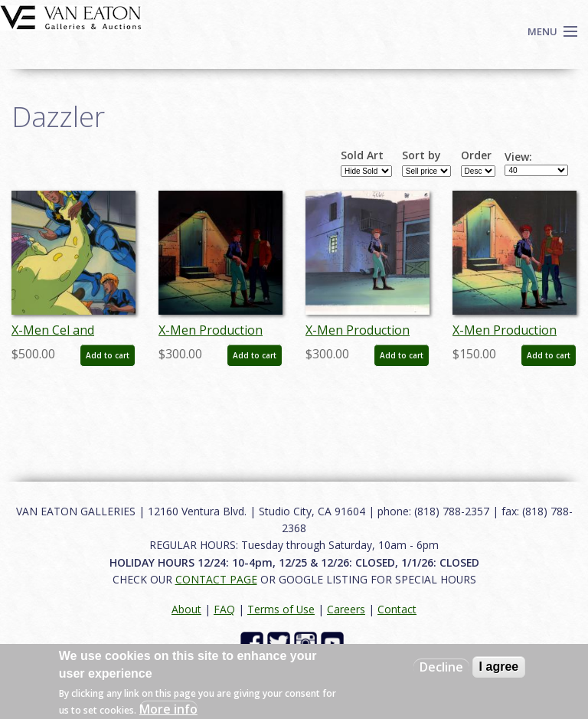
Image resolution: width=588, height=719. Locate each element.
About (186, 609)
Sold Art (362, 155)
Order (476, 155)
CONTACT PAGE (216, 579)
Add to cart (108, 355)
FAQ (224, 609)
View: (518, 157)
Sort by (421, 155)
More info (168, 709)
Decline (441, 667)
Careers (346, 609)
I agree (499, 667)
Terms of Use (281, 609)
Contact (397, 609)
